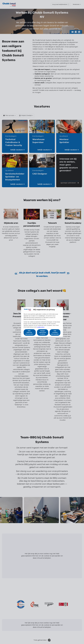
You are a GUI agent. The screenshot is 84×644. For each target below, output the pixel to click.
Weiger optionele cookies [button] (43, 332)
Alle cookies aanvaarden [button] (55, 332)
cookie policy (41, 327)
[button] (30, 332)
